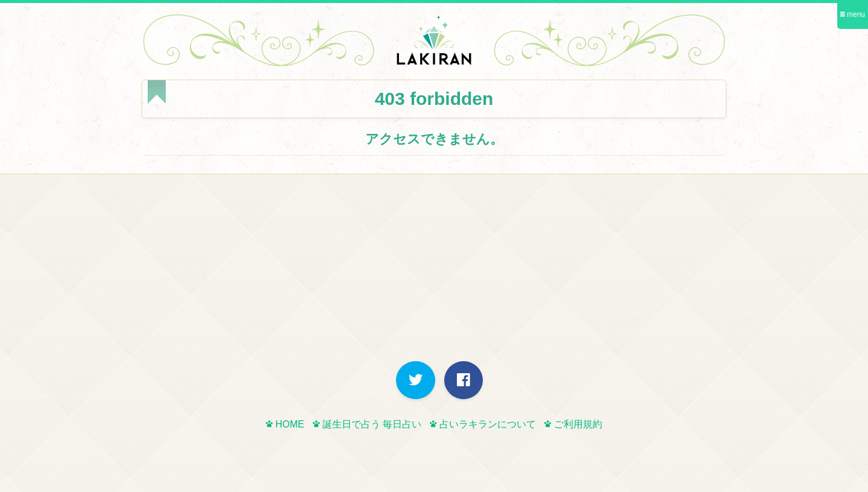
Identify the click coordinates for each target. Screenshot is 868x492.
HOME (285, 424)
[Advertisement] (434, 271)
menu (853, 14)
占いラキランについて (483, 424)
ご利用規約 (573, 424)
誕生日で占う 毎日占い (367, 424)
